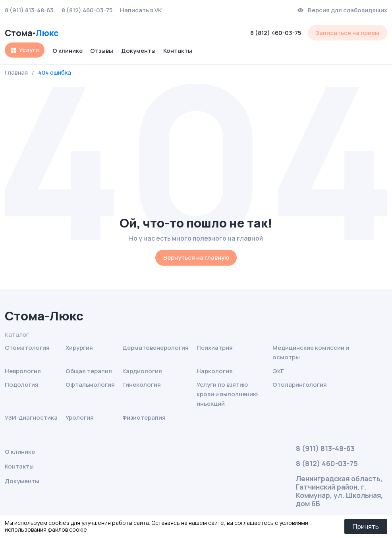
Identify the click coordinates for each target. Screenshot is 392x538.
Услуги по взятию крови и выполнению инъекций (227, 394)
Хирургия (79, 347)
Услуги (29, 50)
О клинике (68, 50)
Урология (80, 417)
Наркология (215, 371)
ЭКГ (278, 371)
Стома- (32, 33)
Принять (366, 526)
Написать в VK (141, 10)
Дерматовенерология (155, 347)
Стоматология (27, 347)
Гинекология (142, 384)
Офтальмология (90, 384)
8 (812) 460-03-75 (87, 10)
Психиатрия (215, 347)
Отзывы (102, 50)
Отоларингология (300, 384)
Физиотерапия (144, 417)
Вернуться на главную (196, 257)
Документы (138, 50)
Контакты (178, 50)
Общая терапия (89, 371)
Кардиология (142, 371)
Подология (22, 384)
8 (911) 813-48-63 (29, 10)
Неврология (23, 371)
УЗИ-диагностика (31, 417)
